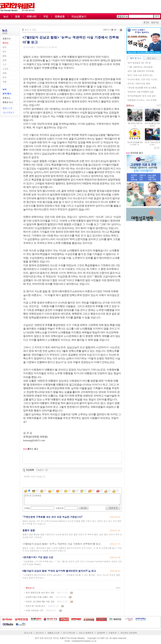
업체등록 (101, 633)
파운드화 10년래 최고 (36, 606)
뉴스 (6, 16)
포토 (17, 16)
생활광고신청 (53, 633)
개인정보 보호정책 (128, 633)
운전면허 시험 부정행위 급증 (141, 92)
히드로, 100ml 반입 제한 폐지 (152, 144)
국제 (4, 82)
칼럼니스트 (7, 108)
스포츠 (5, 69)
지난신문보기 (79, 16)
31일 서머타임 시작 (35, 610)
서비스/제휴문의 (86, 633)
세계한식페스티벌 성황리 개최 (39, 597)
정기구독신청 (69, 633)
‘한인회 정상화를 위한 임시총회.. (143, 87)
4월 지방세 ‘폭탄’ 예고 (135, 124)
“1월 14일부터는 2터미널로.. (141, 67)
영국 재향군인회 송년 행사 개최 (40, 592)
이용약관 (113, 633)
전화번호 (60, 16)
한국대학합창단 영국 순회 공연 (142, 96)
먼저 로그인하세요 (72, 499)
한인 (4, 51)
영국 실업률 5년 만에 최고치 (152, 124)
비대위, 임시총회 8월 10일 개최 (40, 601)
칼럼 (4, 56)
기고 (4, 64)
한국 (4, 77)
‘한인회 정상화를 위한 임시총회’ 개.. (135, 144)
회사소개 (28, 633)
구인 (46, 16)
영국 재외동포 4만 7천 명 (139, 63)
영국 (4, 47)
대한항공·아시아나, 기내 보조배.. (143, 100)
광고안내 (40, 633)
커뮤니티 (32, 16)
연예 (4, 73)
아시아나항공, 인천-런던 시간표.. (143, 79)
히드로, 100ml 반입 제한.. (140, 83)
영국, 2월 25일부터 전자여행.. (141, 71)
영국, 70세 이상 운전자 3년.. (141, 75)
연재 (4, 60)
